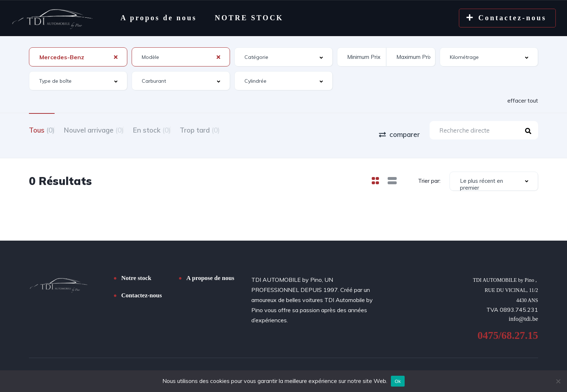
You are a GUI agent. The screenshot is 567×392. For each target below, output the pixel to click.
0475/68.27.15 (508, 327)
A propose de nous (210, 269)
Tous (42, 129)
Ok (398, 381)
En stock (170, 129)
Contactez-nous (141, 286)
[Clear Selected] (116, 57)
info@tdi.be (523, 311)
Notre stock (136, 269)
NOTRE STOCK (249, 18)
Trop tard (227, 129)
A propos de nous (159, 18)
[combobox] (78, 57)
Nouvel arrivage (103, 129)
